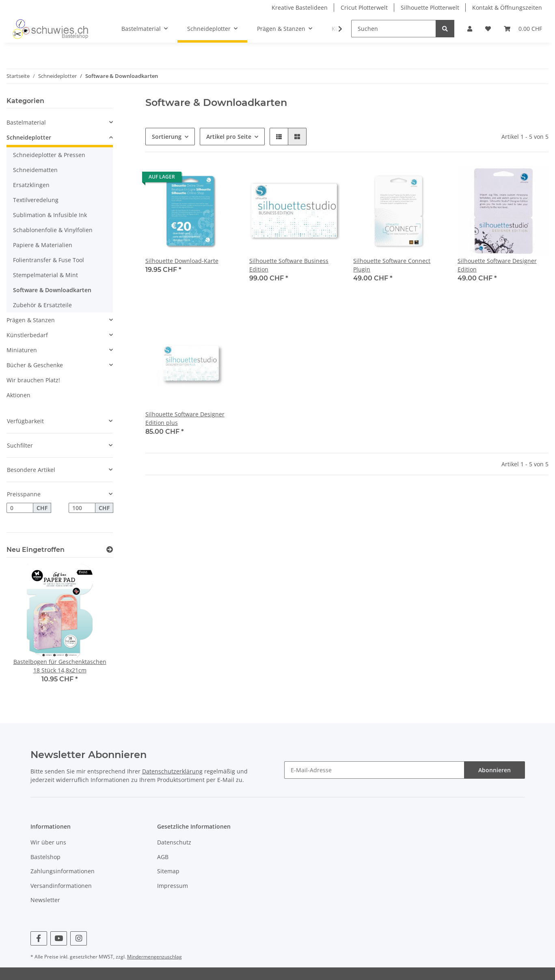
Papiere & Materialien (43, 245)
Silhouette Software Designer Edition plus (185, 418)
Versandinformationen (61, 886)
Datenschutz (174, 842)
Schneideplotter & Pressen (49, 155)
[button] (470, 29)
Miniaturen (22, 350)
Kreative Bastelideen (300, 8)
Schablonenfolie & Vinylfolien (53, 230)
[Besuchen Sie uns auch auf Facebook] (39, 938)
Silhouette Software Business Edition (289, 265)
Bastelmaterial (26, 122)
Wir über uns (48, 842)
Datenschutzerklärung (172, 771)
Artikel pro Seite (229, 137)
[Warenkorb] (523, 29)
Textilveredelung (36, 200)
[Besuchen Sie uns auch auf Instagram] (79, 938)
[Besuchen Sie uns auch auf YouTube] (59, 938)
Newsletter (45, 900)
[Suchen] (394, 29)
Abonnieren (495, 770)
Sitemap (168, 871)
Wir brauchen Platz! (33, 380)
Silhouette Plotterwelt (430, 8)
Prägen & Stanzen (31, 320)
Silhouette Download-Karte (182, 261)
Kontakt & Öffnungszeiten (507, 8)
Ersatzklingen (31, 185)
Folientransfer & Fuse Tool (49, 260)
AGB (163, 857)
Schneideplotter (29, 137)
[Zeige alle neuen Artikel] (110, 550)
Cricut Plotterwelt (364, 8)
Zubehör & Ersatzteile (42, 305)
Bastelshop (45, 857)
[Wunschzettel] (488, 29)
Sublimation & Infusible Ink (50, 215)
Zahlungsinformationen (63, 871)
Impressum (173, 886)
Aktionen (18, 395)
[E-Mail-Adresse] (374, 770)
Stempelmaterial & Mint (45, 275)
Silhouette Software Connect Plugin (392, 265)
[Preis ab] (20, 508)
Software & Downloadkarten (52, 290)
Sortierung (167, 137)
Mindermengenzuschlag (154, 957)
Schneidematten (35, 170)
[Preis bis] (82, 508)
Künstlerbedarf (27, 335)
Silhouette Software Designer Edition (497, 265)
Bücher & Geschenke (35, 365)
